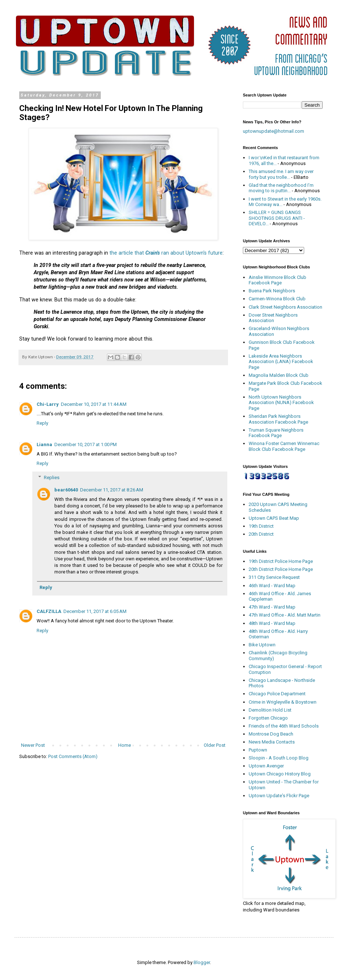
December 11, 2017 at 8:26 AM (112, 490)
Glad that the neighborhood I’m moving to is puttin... (281, 188)
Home (125, 745)
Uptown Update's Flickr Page (279, 796)
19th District (261, 526)
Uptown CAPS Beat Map (274, 518)
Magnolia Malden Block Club (279, 375)
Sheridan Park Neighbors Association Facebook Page (278, 419)
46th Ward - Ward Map (272, 586)
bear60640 (66, 490)
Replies (52, 477)
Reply (42, 423)
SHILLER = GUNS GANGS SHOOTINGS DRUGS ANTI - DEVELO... (277, 218)
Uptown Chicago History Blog (280, 774)
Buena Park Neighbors (272, 291)
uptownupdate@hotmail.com (274, 131)
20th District (261, 534)
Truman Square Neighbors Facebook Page (276, 433)
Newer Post (33, 745)
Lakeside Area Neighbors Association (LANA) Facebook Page (281, 362)
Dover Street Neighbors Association (273, 318)
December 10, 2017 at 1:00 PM (86, 444)
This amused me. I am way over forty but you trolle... (281, 174)
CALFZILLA (49, 611)
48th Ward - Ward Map (272, 623)
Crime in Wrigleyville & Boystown (283, 702)
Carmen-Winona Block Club (277, 299)
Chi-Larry (48, 404)
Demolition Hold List (270, 710)
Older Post (215, 745)
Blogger (202, 962)
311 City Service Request (274, 577)
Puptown (258, 750)
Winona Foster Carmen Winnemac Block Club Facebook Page (284, 446)
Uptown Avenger (266, 766)
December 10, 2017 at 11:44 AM (94, 404)
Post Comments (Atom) (73, 756)
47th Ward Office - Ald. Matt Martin (285, 615)
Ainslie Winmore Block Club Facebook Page (277, 280)
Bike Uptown (262, 645)
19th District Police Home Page (281, 561)
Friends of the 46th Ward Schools (284, 726)
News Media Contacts (272, 742)
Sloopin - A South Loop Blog (279, 758)
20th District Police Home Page (281, 569)
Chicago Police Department (277, 694)
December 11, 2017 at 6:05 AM (95, 611)
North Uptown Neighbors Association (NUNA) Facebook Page (281, 403)
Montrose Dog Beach (271, 734)
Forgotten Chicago (268, 718)
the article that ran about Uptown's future (166, 253)
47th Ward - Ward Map (272, 607)
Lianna (44, 444)
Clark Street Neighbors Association (285, 307)
